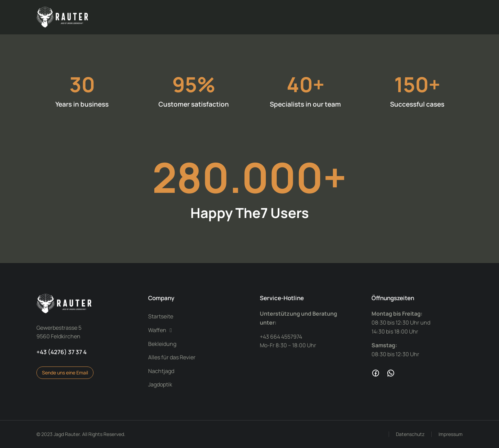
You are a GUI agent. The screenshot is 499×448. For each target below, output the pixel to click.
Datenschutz (410, 434)
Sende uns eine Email (65, 373)
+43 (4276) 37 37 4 (62, 352)
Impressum (451, 434)
